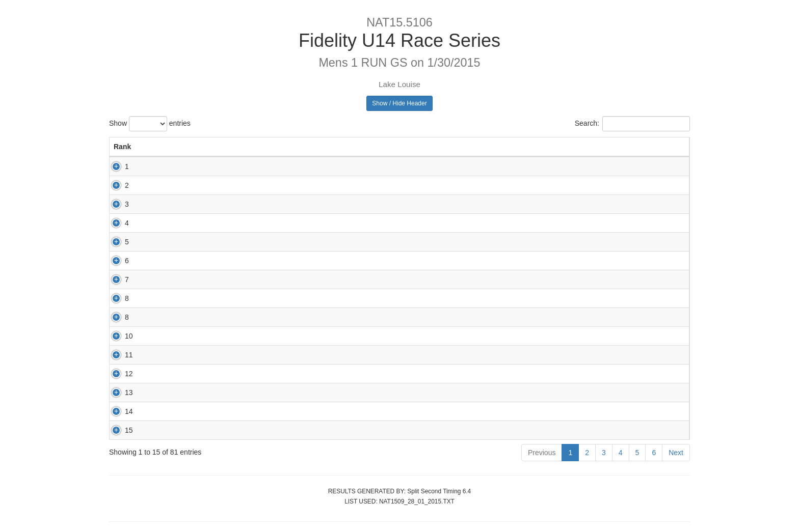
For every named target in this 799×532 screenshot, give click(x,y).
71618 (240, 411)
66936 (240, 336)
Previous (542, 453)
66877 (240, 204)
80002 (240, 279)
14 (118, 411)
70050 (240, 393)
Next (676, 453)
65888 (240, 317)
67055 (240, 430)
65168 (240, 223)
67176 (240, 374)
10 (118, 336)
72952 (240, 355)
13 (118, 393)
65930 (240, 185)
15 (118, 430)
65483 (240, 298)
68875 (240, 261)
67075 (240, 166)
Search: (632, 124)
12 (118, 374)
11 (118, 355)
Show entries (150, 124)
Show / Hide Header (399, 103)
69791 (240, 242)
